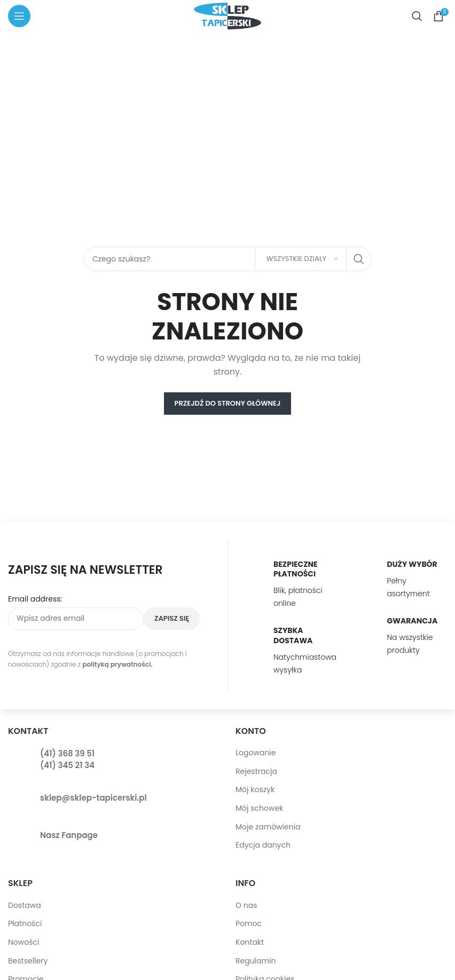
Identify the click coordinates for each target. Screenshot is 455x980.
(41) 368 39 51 (67, 753)
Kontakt (250, 942)
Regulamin (256, 961)
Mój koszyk (255, 789)
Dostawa (25, 905)
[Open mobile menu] (19, 16)
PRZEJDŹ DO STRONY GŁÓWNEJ (228, 403)
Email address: (35, 599)
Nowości (24, 942)
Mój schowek (259, 808)
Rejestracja (256, 771)
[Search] (417, 16)
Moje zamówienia (268, 827)
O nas (246, 905)
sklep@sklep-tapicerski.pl (93, 798)
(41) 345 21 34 (67, 765)
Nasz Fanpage (69, 835)
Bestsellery (28, 961)
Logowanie (256, 753)
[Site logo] (227, 15)
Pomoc (249, 923)
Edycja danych (263, 845)
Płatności (25, 923)
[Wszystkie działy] (301, 259)
